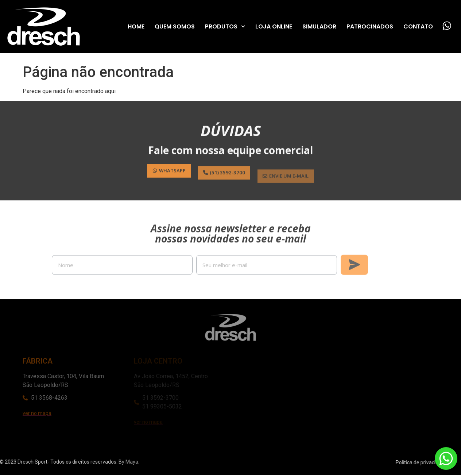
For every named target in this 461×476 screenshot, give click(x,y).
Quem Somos (174, 26)
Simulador (319, 26)
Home (136, 26)
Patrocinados (369, 26)
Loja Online (273, 26)
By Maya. (71, 462)
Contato (418, 26)
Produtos (225, 27)
